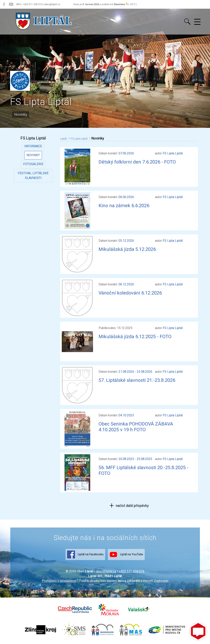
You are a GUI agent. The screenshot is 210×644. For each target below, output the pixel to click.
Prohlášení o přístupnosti (59, 581)
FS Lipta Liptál (83, 138)
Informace (33, 146)
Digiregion (161, 581)
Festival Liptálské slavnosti (33, 176)
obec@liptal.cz (106, 571)
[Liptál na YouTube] (11, 4)
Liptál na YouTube (126, 554)
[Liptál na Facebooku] (4, 4)
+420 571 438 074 (132, 571)
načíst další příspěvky (132, 506)
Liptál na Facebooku (85, 554)
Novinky (33, 155)
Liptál (64, 138)
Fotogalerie (33, 164)
